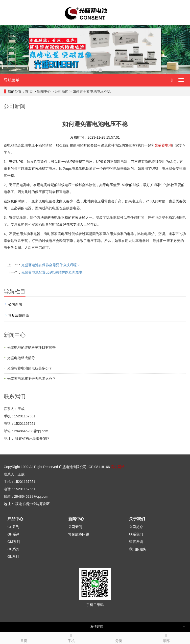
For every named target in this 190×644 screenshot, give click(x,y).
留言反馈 (136, 542)
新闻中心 (44, 91)
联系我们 (136, 534)
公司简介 (136, 527)
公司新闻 (62, 91)
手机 (71, 637)
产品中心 (15, 519)
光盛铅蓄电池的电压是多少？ (30, 368)
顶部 (166, 637)
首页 (24, 637)
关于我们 (137, 519)
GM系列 (14, 542)
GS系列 (13, 527)
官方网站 (118, 467)
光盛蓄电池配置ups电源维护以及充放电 (52, 272)
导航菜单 (12, 80)
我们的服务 (138, 549)
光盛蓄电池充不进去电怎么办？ (31, 379)
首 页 (29, 91)
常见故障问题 (19, 316)
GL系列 (13, 557)
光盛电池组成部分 (21, 358)
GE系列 (13, 549)
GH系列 (13, 534)
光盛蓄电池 (163, 145)
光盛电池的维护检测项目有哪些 (31, 347)
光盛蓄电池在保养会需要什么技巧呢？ (51, 265)
